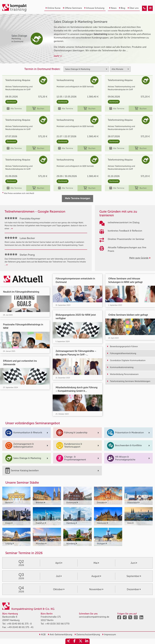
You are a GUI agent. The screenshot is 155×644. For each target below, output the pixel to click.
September (134, 576)
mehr (58, 56)
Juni (134, 563)
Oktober (59, 589)
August (96, 576)
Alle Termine (14, 109)
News (113, 8)
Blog (122, 8)
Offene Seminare (72, 8)
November (96, 589)
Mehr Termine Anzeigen (77, 198)
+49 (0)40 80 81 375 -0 (19, 624)
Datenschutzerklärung (87, 634)
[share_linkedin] (87, 641)
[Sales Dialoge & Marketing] (144, 8)
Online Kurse (53, 8)
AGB (42, 634)
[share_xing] (68, 641)
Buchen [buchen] (38, 109)
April (59, 563)
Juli (59, 576)
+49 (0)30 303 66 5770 (57, 624)
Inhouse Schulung (94, 8)
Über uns (133, 8)
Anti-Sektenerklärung (60, 634)
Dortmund (11, 102)
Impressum (109, 634)
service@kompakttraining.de (94, 617)
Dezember (134, 589)
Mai (96, 563)
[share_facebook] (74, 641)
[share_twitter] (81, 641)
